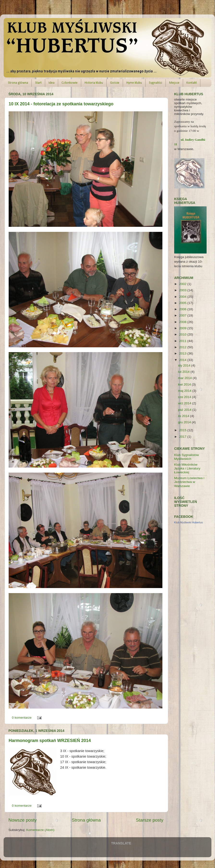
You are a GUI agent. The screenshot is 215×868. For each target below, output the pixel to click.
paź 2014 (185, 410)
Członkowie (70, 83)
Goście (115, 83)
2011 (183, 341)
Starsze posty (150, 820)
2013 (183, 353)
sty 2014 (185, 365)
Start (38, 83)
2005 (183, 303)
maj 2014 (185, 391)
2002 (183, 284)
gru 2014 (185, 422)
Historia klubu (94, 83)
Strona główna (18, 83)
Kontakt (192, 83)
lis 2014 (184, 416)
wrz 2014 (185, 403)
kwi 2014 (185, 384)
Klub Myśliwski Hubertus (188, 522)
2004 (183, 297)
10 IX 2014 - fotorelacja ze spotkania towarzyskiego (61, 104)
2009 (183, 328)
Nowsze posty (23, 820)
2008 (183, 322)
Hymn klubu (134, 83)
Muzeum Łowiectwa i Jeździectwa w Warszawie (189, 482)
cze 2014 (185, 397)
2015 (183, 430)
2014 (183, 360)
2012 (183, 347)
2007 (183, 315)
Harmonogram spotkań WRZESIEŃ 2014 (50, 741)
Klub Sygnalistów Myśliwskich (187, 457)
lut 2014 (184, 372)
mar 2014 (185, 378)
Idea (52, 83)
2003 (183, 290)
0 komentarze (22, 718)
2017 (183, 437)
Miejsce (174, 83)
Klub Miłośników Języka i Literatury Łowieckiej (187, 468)
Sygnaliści (156, 83)
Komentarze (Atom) (40, 830)
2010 (183, 334)
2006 (183, 309)
